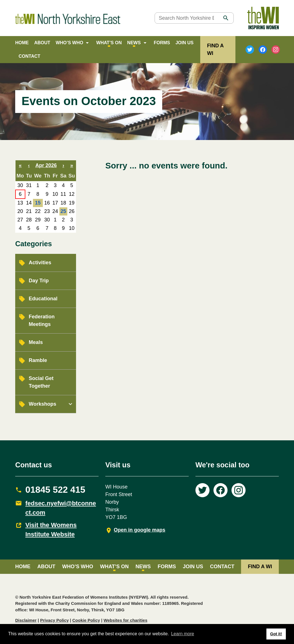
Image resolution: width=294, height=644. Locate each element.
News (134, 43)
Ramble (38, 360)
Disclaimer (26, 620)
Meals (36, 342)
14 (29, 203)
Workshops (43, 404)
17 (55, 203)
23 (47, 211)
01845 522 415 (55, 490)
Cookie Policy (86, 620)
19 (72, 203)
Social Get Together (41, 382)
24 (55, 211)
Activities (40, 263)
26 (72, 211)
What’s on (109, 43)
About (42, 43)
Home (22, 43)
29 (38, 220)
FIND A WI (260, 567)
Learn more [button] (182, 634)
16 (47, 203)
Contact (29, 56)
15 (38, 203)
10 (55, 194)
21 (29, 211)
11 (63, 194)
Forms (162, 43)
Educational (43, 299)
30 (20, 185)
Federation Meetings (42, 320)
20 (20, 211)
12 (72, 194)
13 (20, 203)
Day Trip (39, 281)
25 (63, 211)
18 (63, 203)
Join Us (184, 43)
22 (38, 211)
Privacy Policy (54, 620)
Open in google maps (140, 530)
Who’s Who (70, 43)
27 (20, 220)
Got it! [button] (276, 634)
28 (29, 220)
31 (29, 185)
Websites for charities (126, 620)
